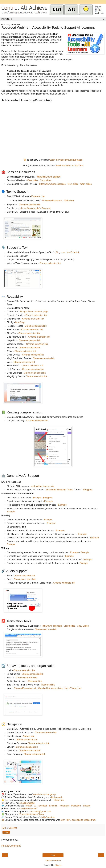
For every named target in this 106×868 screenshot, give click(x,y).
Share (6, 832)
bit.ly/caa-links (48, 817)
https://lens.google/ (30, 208)
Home (53, 855)
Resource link (48, 685)
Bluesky (86, 806)
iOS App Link (75, 688)
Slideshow (69, 201)
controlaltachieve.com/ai (42, 486)
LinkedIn (53, 806)
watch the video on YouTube (69, 165)
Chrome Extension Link (25, 688)
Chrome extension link (30, 205)
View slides (33, 180)
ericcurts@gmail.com (41, 812)
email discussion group (45, 794)
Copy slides (46, 180)
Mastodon (76, 806)
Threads (28, 806)
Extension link (38, 196)
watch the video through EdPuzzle (66, 160)
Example (37, 498)
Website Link (44, 688)
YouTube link (73, 252)
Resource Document (52, 201)
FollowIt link (58, 800)
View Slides (69, 626)
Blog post (46, 208)
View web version (53, 860)
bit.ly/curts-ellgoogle (52, 626)
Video (70, 490)
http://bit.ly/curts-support (49, 177)
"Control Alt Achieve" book (31, 814)
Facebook (43, 806)
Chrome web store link (24, 576)
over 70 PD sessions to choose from (78, 820)
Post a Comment (11, 846)
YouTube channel (29, 809)
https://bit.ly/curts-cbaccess (52, 184)
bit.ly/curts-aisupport (56, 490)
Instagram (64, 806)
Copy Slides (83, 626)
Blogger (58, 865)
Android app (29, 736)
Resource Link (35, 681)
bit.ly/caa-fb (57, 797)
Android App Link (59, 688)
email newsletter (27, 803)
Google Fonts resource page (34, 312)
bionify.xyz (20, 322)
